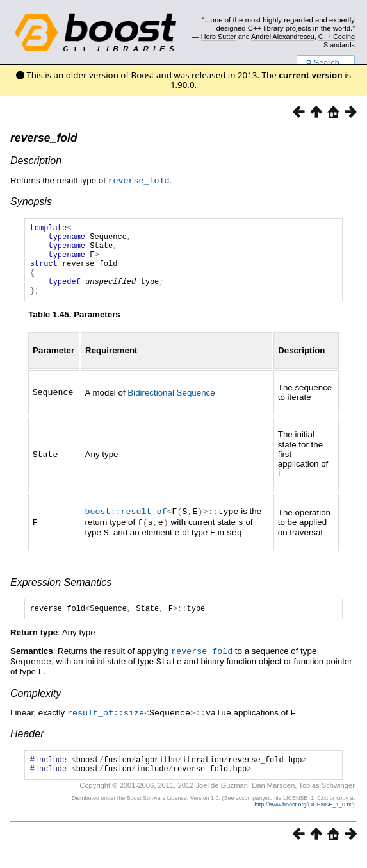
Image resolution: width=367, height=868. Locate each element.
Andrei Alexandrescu (283, 37)
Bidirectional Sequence (171, 407)
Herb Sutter (219, 37)
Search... (326, 63)
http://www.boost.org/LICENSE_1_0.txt (304, 820)
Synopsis (31, 201)
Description (36, 161)
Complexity (36, 705)
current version (311, 75)
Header (27, 745)
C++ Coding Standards (337, 40)
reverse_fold (44, 138)
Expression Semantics (61, 595)
